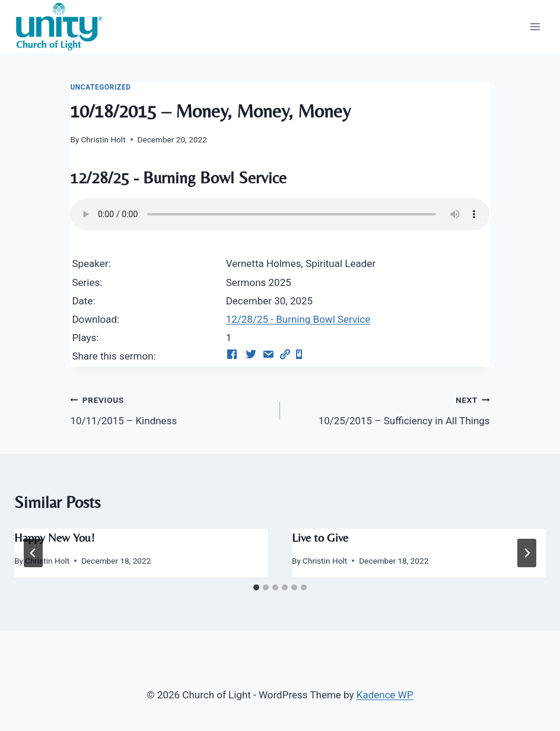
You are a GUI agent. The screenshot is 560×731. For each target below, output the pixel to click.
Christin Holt (104, 139)
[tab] (256, 587)
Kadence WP (385, 695)
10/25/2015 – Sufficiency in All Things (390, 409)
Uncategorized (100, 87)
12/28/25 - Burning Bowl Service (298, 319)
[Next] (527, 553)
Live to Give (320, 537)
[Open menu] (535, 26)
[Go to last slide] (33, 553)
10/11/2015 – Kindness (170, 409)
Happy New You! (55, 537)
